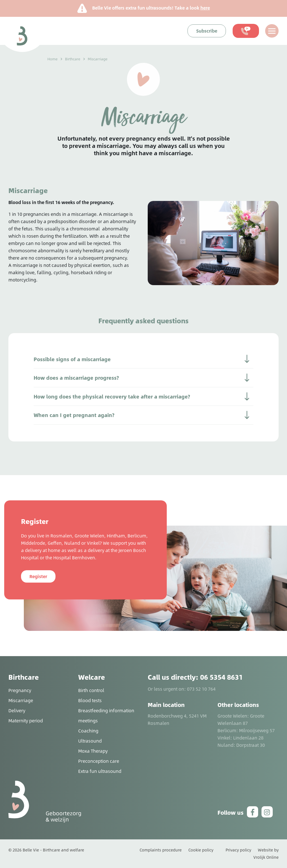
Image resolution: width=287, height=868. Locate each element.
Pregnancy (20, 690)
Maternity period (26, 721)
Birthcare (73, 59)
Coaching (88, 731)
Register (38, 576)
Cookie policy (201, 850)
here (205, 8)
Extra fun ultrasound (100, 771)
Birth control (91, 690)
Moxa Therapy (93, 751)
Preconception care (99, 761)
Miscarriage (21, 700)
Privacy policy (238, 850)
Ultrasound (90, 741)
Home (53, 59)
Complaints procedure (161, 850)
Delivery (17, 710)
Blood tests (90, 700)
